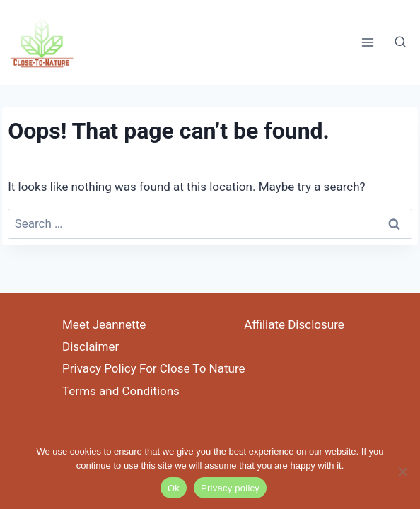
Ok (174, 488)
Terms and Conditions (121, 391)
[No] (402, 472)
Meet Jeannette (104, 324)
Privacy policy (230, 488)
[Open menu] (367, 42)
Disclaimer (91, 346)
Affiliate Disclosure (294, 324)
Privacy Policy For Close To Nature (154, 368)
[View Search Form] (400, 42)
